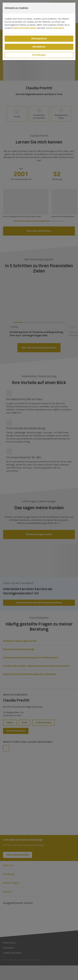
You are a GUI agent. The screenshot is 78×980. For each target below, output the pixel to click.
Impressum (59, 28)
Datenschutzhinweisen (25, 28)
